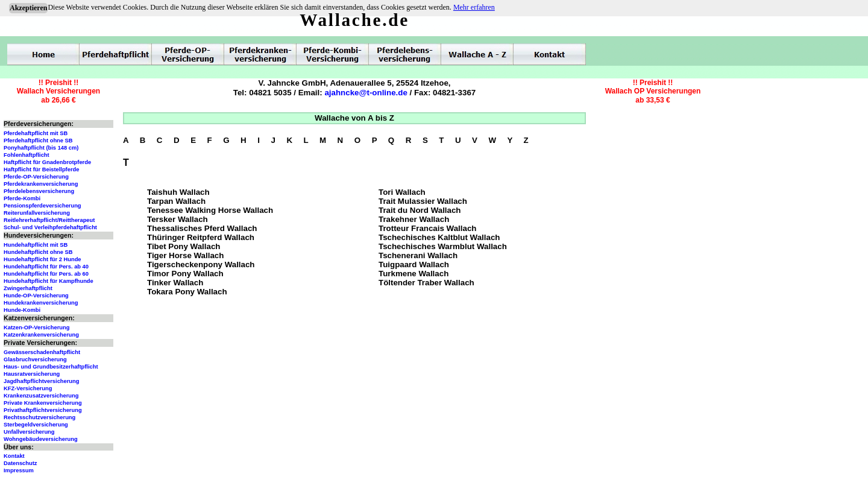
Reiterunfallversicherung (37, 213)
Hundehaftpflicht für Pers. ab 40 (46, 267)
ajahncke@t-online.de (366, 93)
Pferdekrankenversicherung (41, 184)
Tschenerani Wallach (418, 255)
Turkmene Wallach (414, 274)
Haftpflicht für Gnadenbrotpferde (47, 162)
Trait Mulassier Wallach (423, 201)
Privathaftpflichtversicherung (43, 410)
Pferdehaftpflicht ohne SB (38, 141)
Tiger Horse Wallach (185, 255)
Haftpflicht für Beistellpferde (41, 169)
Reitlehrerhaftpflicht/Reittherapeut (49, 220)
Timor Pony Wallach (185, 274)
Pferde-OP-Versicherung (36, 177)
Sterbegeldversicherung (36, 425)
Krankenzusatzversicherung (41, 396)
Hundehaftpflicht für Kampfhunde (49, 281)
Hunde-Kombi (22, 310)
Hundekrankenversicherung (41, 303)
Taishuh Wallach (178, 192)
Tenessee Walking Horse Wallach (210, 210)
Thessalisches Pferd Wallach (202, 228)
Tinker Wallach (175, 283)
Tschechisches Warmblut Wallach (443, 246)
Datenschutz (20, 463)
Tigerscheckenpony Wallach (201, 264)
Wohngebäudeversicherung (41, 439)
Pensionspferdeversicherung (42, 206)
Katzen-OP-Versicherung (36, 328)
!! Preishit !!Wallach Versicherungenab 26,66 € (58, 91)
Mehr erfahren (474, 7)
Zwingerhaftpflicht (28, 288)
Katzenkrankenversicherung (41, 335)
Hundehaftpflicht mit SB (36, 245)
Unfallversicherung (29, 432)
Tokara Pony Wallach (187, 292)
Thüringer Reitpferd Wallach (201, 237)
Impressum (19, 470)
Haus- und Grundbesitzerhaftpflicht (51, 367)
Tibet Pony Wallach (184, 246)
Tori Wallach (402, 192)
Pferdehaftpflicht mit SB (36, 133)
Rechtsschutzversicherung (39, 417)
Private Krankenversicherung (43, 403)
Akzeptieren (28, 8)
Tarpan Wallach (176, 201)
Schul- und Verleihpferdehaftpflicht (50, 227)
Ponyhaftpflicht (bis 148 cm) (41, 148)
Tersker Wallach (178, 219)
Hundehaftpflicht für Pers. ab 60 (46, 274)
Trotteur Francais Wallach (427, 228)
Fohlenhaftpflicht (27, 155)
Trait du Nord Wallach (420, 210)
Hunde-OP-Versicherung (36, 296)
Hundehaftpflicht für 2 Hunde (42, 259)
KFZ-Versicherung (28, 388)
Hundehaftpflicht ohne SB (38, 252)
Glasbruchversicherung (35, 359)
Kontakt (14, 456)
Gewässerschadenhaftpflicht (42, 352)
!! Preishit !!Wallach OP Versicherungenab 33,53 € (653, 91)
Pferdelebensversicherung (39, 191)
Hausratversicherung (32, 374)
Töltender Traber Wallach (426, 283)
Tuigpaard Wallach (414, 264)
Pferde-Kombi (22, 198)
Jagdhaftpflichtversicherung (41, 381)
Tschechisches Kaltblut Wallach (439, 237)
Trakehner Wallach (414, 219)
